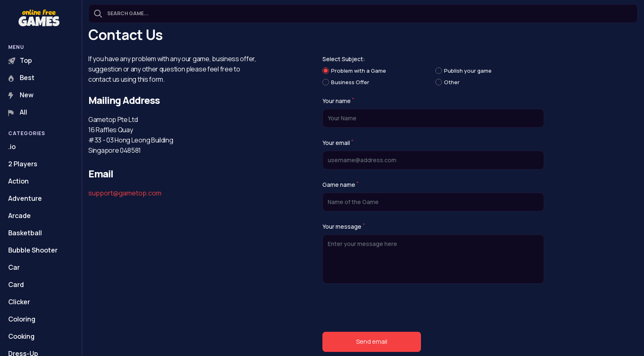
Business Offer (350, 82)
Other (452, 82)
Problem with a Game (359, 71)
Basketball (25, 233)
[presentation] (385, 310)
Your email (338, 143)
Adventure (25, 198)
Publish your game (468, 71)
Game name (340, 185)
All (18, 112)
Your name (338, 101)
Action (18, 181)
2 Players (23, 164)
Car (14, 267)
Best (21, 78)
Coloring (22, 319)
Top (20, 60)
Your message (344, 227)
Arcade (20, 216)
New (21, 95)
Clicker (19, 302)
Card (16, 285)
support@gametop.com (125, 193)
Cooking (21, 336)
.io (12, 147)
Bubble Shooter (33, 250)
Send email (372, 341)
